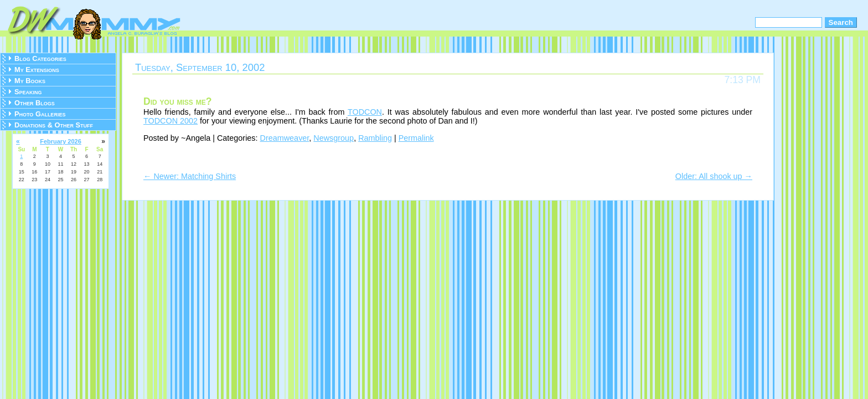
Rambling (375, 138)
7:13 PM (742, 80)
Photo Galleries (40, 114)
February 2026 (61, 141)
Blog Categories (40, 58)
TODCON (365, 112)
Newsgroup (334, 138)
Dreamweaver (285, 138)
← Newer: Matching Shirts (190, 176)
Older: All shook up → (714, 176)
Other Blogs (35, 103)
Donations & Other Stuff (54, 125)
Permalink (416, 138)
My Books (30, 81)
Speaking (28, 92)
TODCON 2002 (170, 121)
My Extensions (37, 70)
